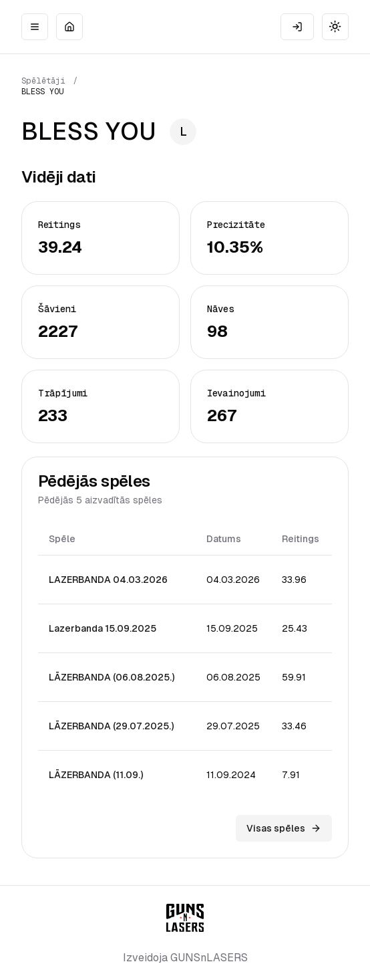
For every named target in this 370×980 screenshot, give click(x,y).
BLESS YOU (43, 92)
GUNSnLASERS (209, 958)
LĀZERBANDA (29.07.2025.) (111, 726)
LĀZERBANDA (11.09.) (96, 775)
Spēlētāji (43, 81)
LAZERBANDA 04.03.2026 (108, 580)
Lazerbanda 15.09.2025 (103, 628)
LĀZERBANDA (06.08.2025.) (112, 677)
